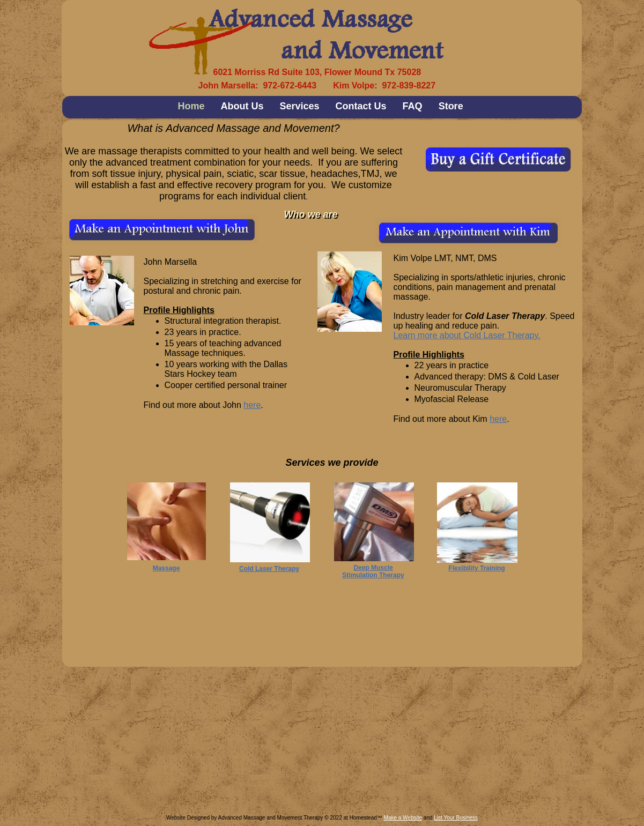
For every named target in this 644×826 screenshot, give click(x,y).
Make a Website (403, 818)
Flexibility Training (476, 568)
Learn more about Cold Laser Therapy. (467, 335)
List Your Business (456, 818)
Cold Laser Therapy (269, 569)
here (252, 405)
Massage (166, 568)
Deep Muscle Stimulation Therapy (373, 571)
